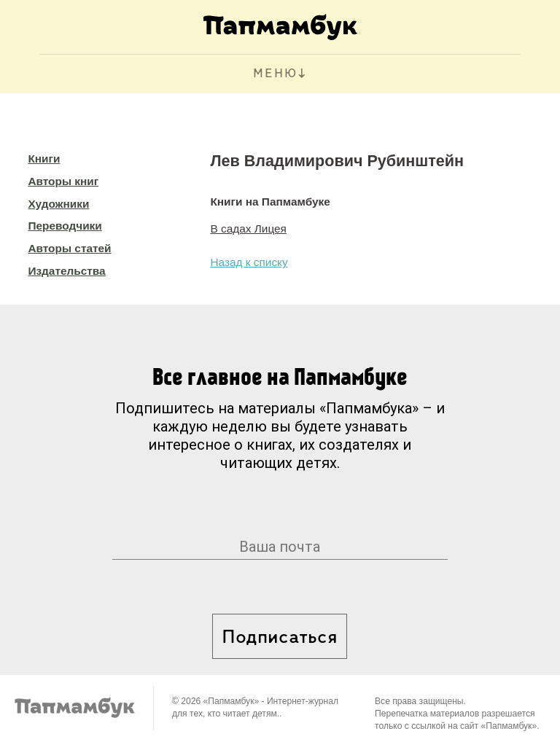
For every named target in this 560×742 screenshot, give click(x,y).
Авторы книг (63, 181)
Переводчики (65, 226)
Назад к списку (249, 262)
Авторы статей (69, 248)
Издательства (66, 271)
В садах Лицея (248, 229)
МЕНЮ (275, 74)
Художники (58, 204)
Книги (44, 159)
